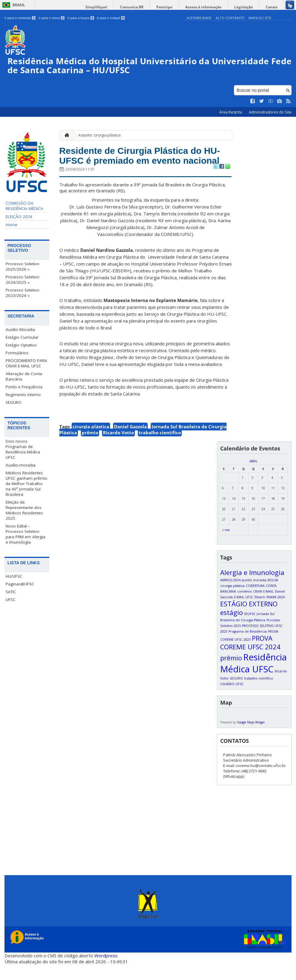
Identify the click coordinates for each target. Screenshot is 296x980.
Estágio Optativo (21, 346)
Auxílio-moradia (21, 466)
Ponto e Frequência (24, 388)
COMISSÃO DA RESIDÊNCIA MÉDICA (24, 207)
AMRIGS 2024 (230, 596)
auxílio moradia (254, 596)
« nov (226, 546)
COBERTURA (255, 602)
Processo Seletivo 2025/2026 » (23, 267)
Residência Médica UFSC (253, 679)
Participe (175, 7)
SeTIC (11, 593)
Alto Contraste (230, 18)
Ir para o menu (51, 18)
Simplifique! (113, 7)
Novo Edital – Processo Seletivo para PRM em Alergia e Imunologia (26, 535)
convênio (245, 607)
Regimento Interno (23, 395)
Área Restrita (231, 113)
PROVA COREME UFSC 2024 (250, 658)
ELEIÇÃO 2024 (19, 217)
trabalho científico (160, 448)
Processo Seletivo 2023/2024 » (23, 294)
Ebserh (260, 613)
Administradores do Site (270, 113)
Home (11, 226)
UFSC (11, 600)
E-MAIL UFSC (244, 613)
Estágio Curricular (22, 338)
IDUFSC (250, 630)
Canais (273, 7)
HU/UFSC (14, 577)
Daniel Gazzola (130, 442)
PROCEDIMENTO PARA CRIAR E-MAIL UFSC (26, 364)
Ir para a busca (81, 18)
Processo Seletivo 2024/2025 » (23, 280)
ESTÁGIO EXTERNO (249, 620)
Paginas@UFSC (20, 585)
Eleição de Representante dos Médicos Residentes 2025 (24, 511)
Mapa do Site (260, 18)
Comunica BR (145, 7)
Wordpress (106, 971)
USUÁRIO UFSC (232, 700)
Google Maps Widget (251, 738)
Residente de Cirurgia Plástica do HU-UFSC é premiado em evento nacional (142, 164)
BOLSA (273, 596)
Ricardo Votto (118, 448)
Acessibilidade (199, 18)
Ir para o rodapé (111, 18)
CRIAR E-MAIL (263, 607)
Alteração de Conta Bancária (24, 377)
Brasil (19, 5)
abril (253, 477)
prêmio (90, 448)
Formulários (17, 354)
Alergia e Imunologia (252, 588)
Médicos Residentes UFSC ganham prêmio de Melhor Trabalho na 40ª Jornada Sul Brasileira (27, 484)
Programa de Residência (248, 647)
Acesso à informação (211, 7)
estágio (232, 628)
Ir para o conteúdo (20, 18)
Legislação (248, 7)
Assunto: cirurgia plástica (99, 136)
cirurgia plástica (91, 442)
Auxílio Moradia (20, 330)
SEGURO (14, 403)
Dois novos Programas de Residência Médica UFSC (23, 450)
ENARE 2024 (276, 613)
